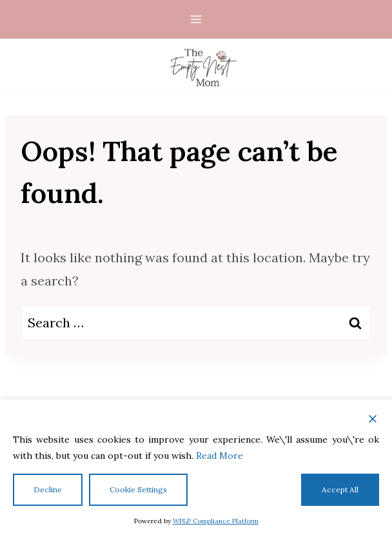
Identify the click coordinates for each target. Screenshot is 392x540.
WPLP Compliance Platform (216, 521)
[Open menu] (196, 19)
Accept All (340, 489)
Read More (220, 456)
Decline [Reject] (48, 489)
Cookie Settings (138, 489)
